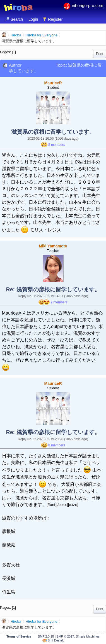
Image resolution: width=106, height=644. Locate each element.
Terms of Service (19, 636)
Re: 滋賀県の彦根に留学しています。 (53, 289)
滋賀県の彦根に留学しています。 (53, 132)
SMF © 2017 (65, 636)
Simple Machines (88, 636)
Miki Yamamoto (53, 246)
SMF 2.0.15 (46, 636)
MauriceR (53, 83)
